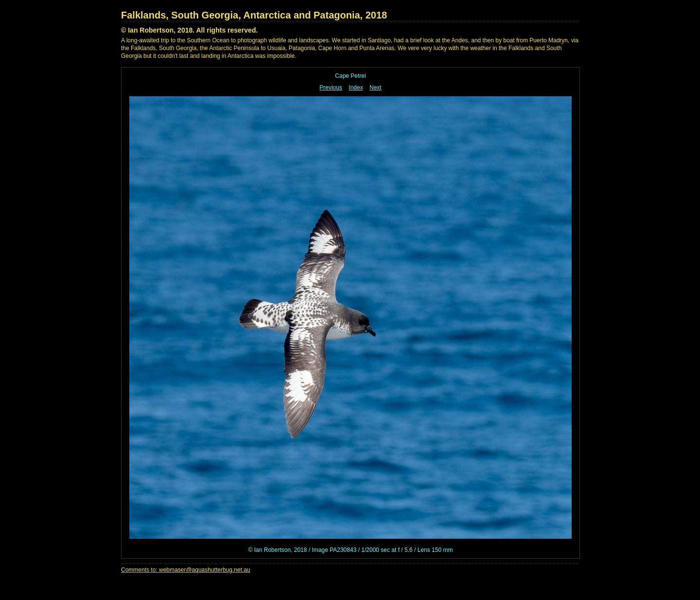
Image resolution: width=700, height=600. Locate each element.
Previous (331, 88)
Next (376, 88)
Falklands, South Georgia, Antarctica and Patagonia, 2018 (254, 15)
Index (356, 88)
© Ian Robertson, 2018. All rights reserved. (189, 30)
